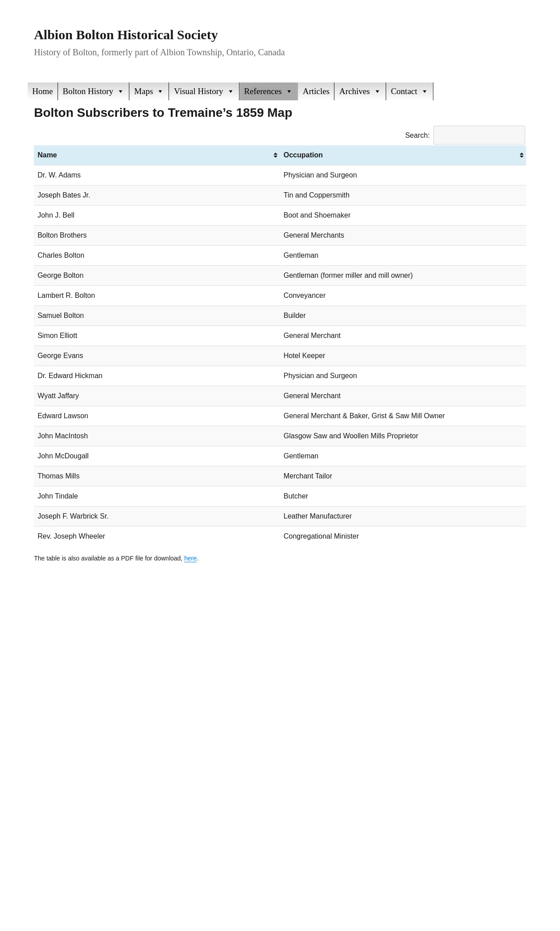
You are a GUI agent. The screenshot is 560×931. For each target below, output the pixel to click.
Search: (465, 135)
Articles (316, 91)
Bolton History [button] (94, 91)
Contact (410, 91)
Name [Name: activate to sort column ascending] (47, 155)
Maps (149, 91)
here (190, 558)
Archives (360, 91)
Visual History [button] (204, 91)
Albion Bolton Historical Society (126, 35)
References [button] (269, 91)
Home (42, 91)
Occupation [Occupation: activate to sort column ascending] (303, 155)
